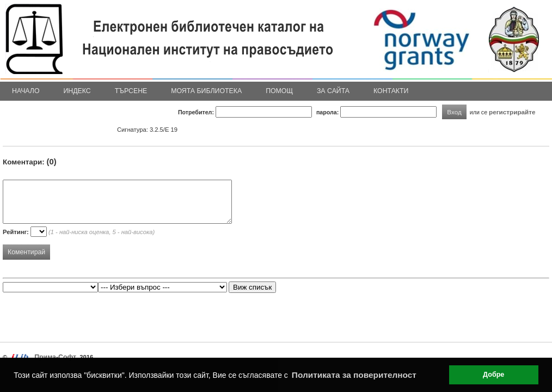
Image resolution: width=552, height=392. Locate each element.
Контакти (391, 91)
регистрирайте (512, 112)
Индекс (77, 91)
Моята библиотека (206, 91)
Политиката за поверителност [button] (354, 375)
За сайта (333, 91)
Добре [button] (493, 375)
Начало (26, 91)
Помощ (279, 91)
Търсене (131, 91)
